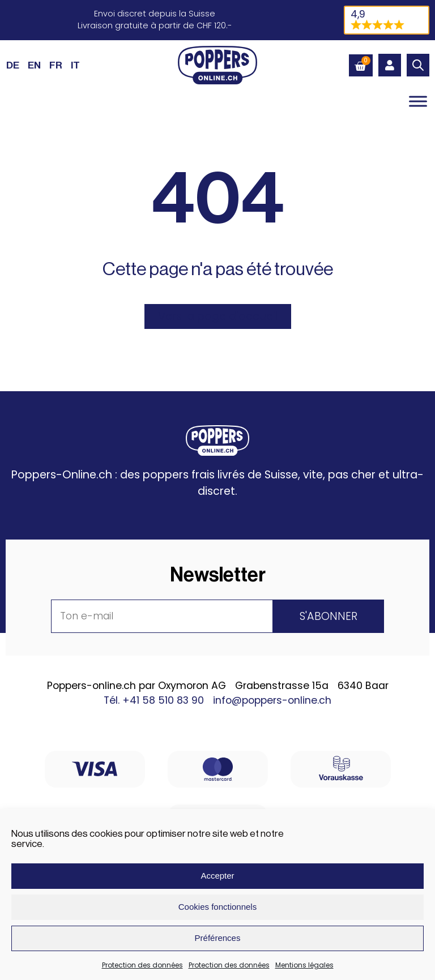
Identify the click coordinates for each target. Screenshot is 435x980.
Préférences (218, 938)
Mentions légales (304, 965)
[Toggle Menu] (418, 102)
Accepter (217, 876)
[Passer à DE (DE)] (13, 65)
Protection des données (142, 965)
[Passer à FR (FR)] (56, 65)
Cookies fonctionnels (217, 907)
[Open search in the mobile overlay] (418, 65)
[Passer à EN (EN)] (34, 65)
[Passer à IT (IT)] (75, 65)
